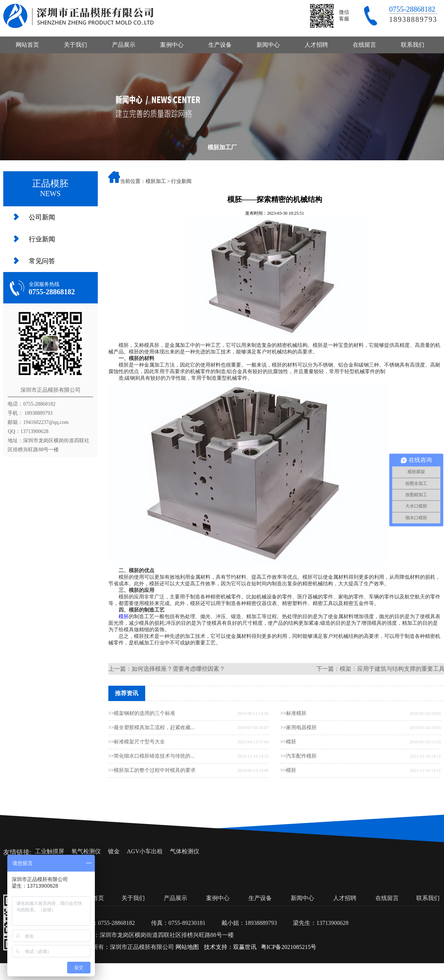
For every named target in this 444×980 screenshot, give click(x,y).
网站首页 (27, 45)
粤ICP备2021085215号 (289, 947)
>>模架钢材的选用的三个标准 (142, 713)
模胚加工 (156, 181)
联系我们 (413, 45)
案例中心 (172, 45)
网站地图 (187, 947)
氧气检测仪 (86, 851)
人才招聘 (316, 45)
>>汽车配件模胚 (299, 756)
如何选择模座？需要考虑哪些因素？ (178, 669)
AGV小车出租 (145, 851)
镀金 (114, 851)
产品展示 (124, 45)
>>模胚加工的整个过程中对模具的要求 (152, 770)
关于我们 (76, 45)
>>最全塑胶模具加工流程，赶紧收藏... (151, 728)
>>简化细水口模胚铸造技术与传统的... (151, 756)
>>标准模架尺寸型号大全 (137, 742)
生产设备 (220, 45)
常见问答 (42, 261)
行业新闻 (42, 239)
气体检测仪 (185, 851)
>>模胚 (289, 742)
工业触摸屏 (50, 851)
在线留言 (364, 45)
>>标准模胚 (294, 713)
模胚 (124, 617)
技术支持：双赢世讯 (230, 947)
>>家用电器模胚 (299, 728)
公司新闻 (42, 217)
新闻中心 (268, 45)
